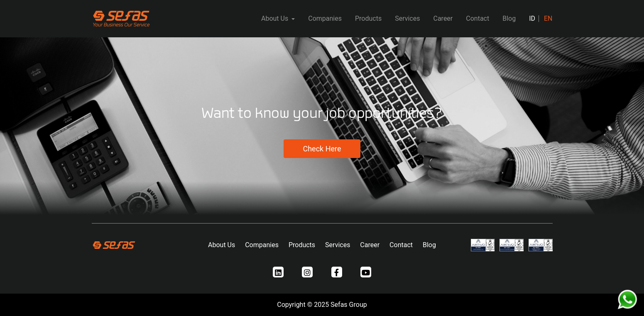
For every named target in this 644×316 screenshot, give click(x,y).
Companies (325, 18)
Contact (477, 18)
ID (532, 18)
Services (407, 18)
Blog (509, 18)
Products (368, 18)
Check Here (322, 149)
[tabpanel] (322, 130)
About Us (222, 245)
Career (443, 18)
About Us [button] (275, 18)
